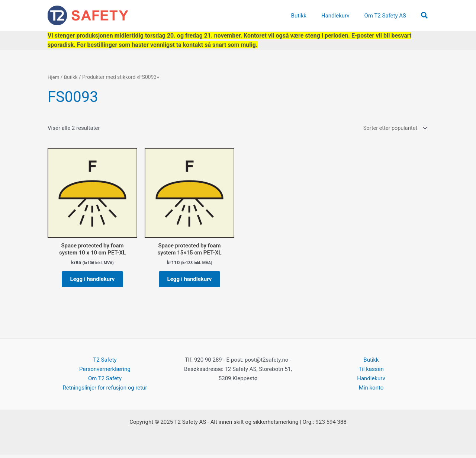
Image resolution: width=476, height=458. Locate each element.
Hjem (54, 77)
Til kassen (371, 372)
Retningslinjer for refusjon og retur (105, 391)
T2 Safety (105, 363)
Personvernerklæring (105, 372)
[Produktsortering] (393, 129)
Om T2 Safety (105, 382)
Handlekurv (371, 382)
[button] (425, 16)
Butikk (71, 77)
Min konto (371, 391)
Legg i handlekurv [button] (93, 281)
